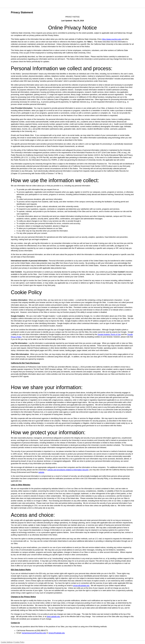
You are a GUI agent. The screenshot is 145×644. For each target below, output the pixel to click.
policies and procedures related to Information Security (68, 470)
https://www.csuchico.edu (112, 39)
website (41, 472)
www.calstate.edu (53, 617)
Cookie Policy (19, 642)
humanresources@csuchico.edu (34, 633)
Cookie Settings (7, 642)
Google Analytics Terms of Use (109, 334)
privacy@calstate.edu (81, 586)
